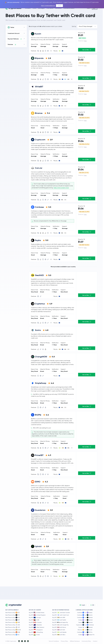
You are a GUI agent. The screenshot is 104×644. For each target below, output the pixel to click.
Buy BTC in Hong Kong (36, 632)
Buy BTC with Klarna (59, 627)
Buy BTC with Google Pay (60, 625)
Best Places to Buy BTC (13, 613)
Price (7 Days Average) (86, 26)
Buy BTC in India (34, 635)
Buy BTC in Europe (35, 617)
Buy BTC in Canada (35, 622)
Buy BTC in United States (37, 613)
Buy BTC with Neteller (59, 632)
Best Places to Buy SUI (12, 635)
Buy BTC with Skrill (59, 630)
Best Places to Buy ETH (13, 615)
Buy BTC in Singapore (36, 630)
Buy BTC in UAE (34, 620)
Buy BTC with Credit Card (61, 615)
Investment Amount (14, 33)
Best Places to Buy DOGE (13, 630)
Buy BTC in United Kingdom (37, 615)
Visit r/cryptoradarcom (48, 6)
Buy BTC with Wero (59, 635)
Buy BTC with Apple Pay (60, 622)
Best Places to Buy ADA (13, 625)
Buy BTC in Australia (35, 625)
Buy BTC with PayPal (59, 620)
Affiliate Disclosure (75, 641)
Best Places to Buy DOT (13, 627)
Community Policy (86, 641)
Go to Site (87, 50)
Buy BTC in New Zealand (37, 627)
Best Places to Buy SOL (13, 617)
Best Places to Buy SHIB (13, 632)
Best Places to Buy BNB (13, 622)
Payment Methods (15, 39)
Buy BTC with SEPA (59, 617)
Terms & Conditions (54, 641)
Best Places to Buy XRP (13, 620)
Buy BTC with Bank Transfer (61, 613)
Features (12, 45)
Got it (59, 6)
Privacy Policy (64, 641)
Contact (95, 641)
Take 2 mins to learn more (61, 188)
